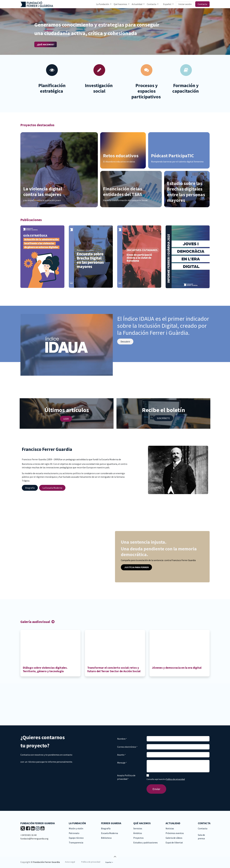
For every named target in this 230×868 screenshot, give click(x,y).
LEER (66, 419)
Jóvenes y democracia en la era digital (177, 668)
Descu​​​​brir (125, 342)
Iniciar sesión (185, 4)
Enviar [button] (156, 789)
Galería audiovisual (36, 622)
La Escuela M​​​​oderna (52, 488)
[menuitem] (104, 4)
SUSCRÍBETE (163, 418)
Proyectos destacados (37, 125)
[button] (115, 857)
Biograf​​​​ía (30, 488)
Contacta (202, 4)
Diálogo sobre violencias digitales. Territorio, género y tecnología (45, 669)
